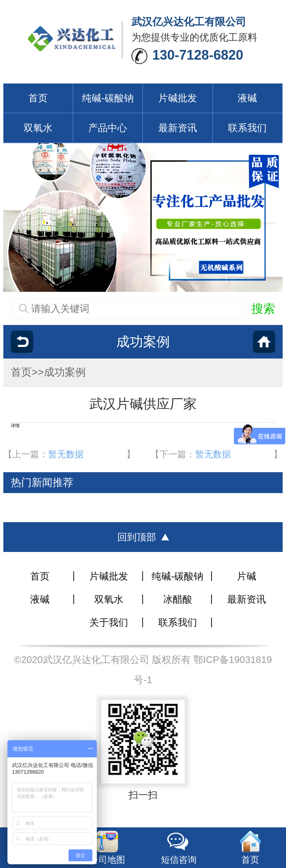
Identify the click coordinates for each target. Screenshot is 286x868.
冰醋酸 (178, 599)
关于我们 (109, 622)
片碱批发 (178, 98)
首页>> (27, 372)
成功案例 (65, 372)
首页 (38, 98)
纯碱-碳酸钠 (108, 98)
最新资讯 (178, 128)
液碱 (247, 98)
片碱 (247, 576)
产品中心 (108, 128)
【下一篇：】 (216, 454)
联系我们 (247, 128)
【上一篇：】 (69, 454)
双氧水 (38, 128)
